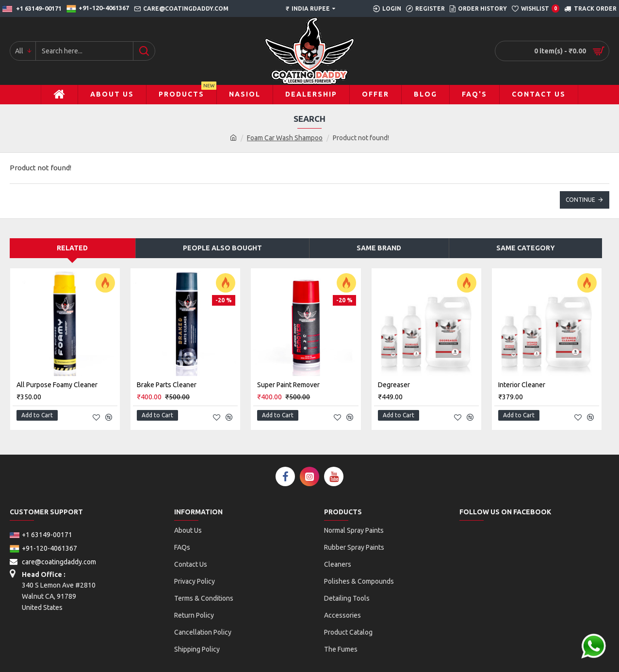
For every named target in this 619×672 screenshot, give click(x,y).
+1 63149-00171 (41, 530)
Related (72, 248)
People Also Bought (222, 248)
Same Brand (379, 248)
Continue (580, 200)
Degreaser (394, 385)
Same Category (526, 248)
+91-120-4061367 (43, 543)
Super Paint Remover (288, 385)
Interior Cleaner (522, 385)
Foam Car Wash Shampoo (285, 138)
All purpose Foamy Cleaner (57, 385)
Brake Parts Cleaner (167, 385)
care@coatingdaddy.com (53, 557)
